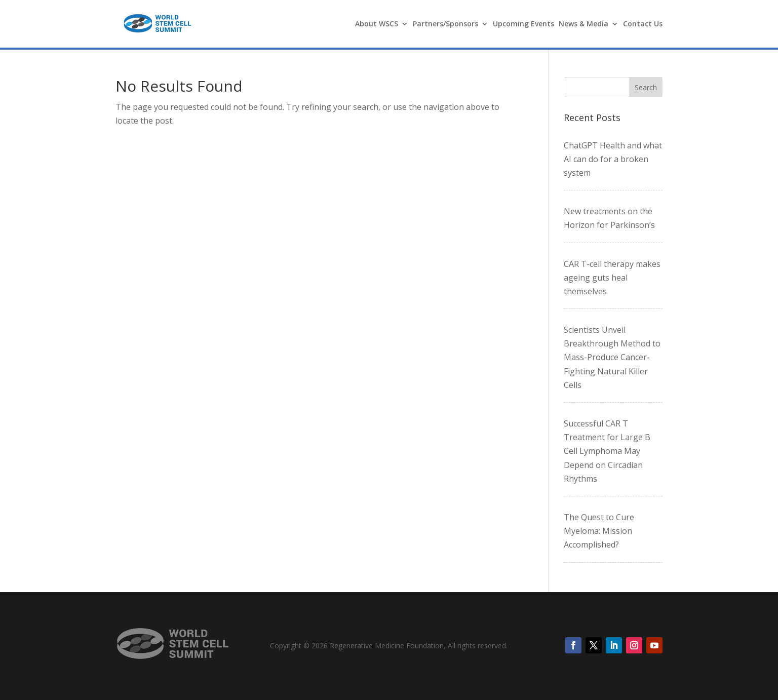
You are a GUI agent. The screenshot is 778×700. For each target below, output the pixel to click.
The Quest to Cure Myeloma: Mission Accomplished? (599, 531)
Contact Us (643, 24)
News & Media (583, 24)
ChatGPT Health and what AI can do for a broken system (613, 159)
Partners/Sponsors (445, 24)
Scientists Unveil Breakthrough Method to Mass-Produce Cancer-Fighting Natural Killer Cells (612, 357)
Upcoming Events (523, 24)
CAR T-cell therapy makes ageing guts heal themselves (612, 278)
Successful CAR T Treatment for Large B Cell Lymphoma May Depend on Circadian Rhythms (607, 451)
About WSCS (377, 24)
